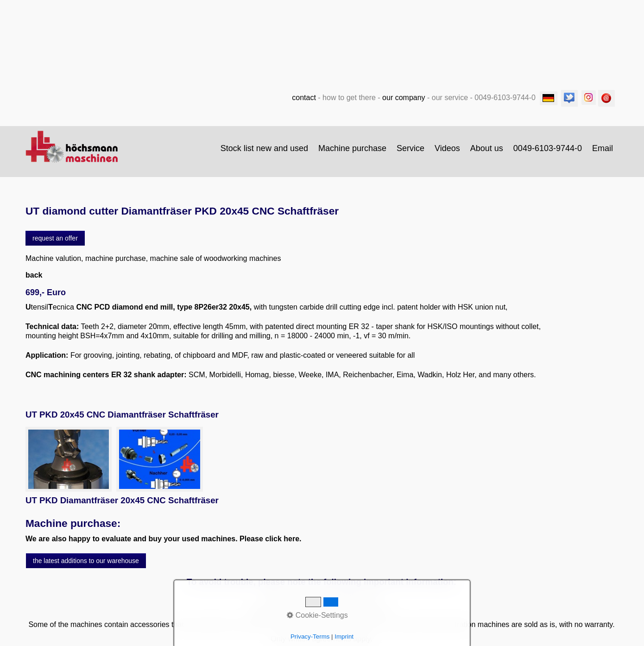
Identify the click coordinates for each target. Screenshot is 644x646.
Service (410, 148)
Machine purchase (352, 148)
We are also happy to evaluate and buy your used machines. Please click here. (164, 539)
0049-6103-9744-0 (548, 148)
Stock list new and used (264, 148)
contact (304, 98)
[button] (55, 238)
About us (487, 148)
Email (603, 148)
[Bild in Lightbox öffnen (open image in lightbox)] (69, 459)
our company (404, 98)
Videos (447, 148)
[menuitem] (265, 148)
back (34, 275)
